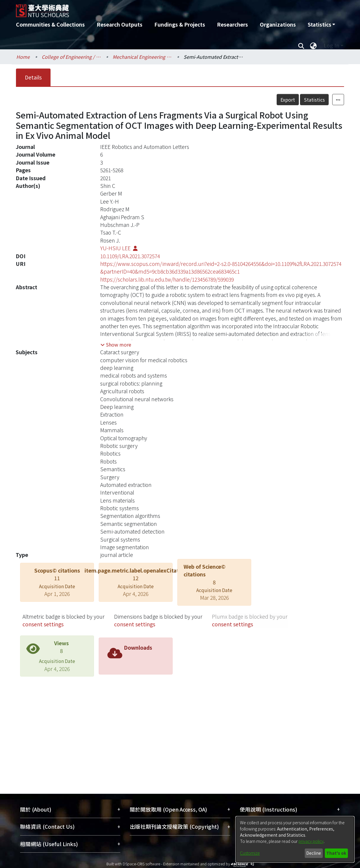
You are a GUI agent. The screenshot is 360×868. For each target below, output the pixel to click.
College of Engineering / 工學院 (71, 57)
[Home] (148, 9)
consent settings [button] (43, 624)
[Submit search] (301, 45)
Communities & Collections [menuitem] (50, 24)
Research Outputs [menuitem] (120, 24)
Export (288, 100)
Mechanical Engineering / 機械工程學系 (142, 57)
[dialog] (295, 839)
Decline (314, 853)
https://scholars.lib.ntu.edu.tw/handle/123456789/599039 (167, 279)
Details (33, 77)
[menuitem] (321, 25)
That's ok (336, 853)
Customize (250, 853)
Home (23, 57)
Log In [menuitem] (331, 45)
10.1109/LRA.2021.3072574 (130, 256)
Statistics (314, 100)
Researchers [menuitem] (232, 24)
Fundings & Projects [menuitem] (180, 24)
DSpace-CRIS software (141, 864)
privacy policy (311, 841)
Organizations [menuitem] (278, 24)
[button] (116, 344)
